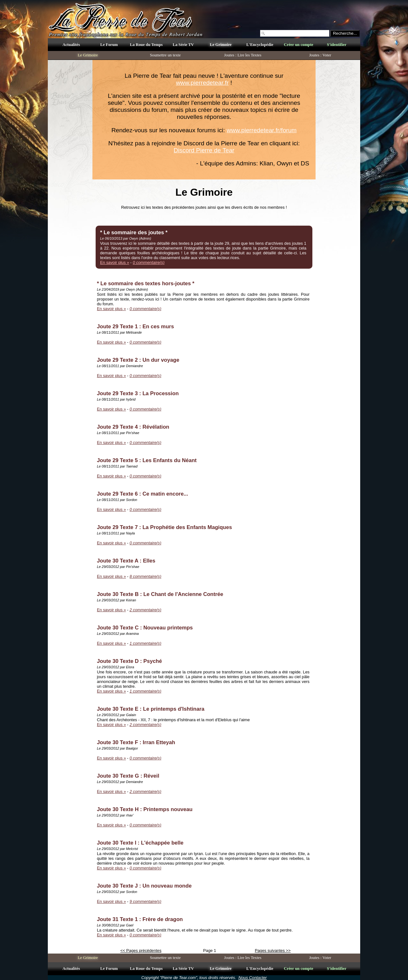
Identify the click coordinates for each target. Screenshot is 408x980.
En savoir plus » (115, 262)
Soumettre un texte (165, 55)
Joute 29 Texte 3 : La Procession (138, 393)
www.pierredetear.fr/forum (262, 130)
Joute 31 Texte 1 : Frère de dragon (140, 919)
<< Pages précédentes (141, 951)
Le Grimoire (88, 55)
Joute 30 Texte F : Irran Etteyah (136, 742)
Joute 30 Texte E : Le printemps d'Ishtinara (151, 709)
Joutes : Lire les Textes (243, 55)
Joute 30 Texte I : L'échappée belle (140, 843)
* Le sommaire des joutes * (134, 232)
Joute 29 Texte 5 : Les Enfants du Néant (147, 460)
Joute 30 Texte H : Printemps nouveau (145, 809)
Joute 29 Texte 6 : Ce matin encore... (142, 494)
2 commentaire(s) (145, 610)
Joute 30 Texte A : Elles (126, 561)
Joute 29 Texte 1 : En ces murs (135, 327)
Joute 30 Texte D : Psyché (129, 661)
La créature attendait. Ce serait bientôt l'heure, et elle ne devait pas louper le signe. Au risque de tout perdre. (195, 930)
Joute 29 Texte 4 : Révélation (133, 427)
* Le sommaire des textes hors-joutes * (146, 283)
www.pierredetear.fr (202, 83)
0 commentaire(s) (149, 262)
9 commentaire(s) (145, 901)
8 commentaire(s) (145, 576)
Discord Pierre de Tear (204, 150)
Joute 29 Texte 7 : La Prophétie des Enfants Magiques (164, 527)
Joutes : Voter (320, 55)
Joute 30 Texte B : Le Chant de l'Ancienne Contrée (160, 594)
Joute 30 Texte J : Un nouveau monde (144, 886)
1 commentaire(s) (145, 643)
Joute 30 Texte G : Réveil (128, 776)
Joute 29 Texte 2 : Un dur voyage (138, 360)
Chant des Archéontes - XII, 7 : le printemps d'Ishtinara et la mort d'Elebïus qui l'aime (173, 720)
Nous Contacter (253, 978)
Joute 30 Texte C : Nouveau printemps (145, 628)
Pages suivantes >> (273, 951)
